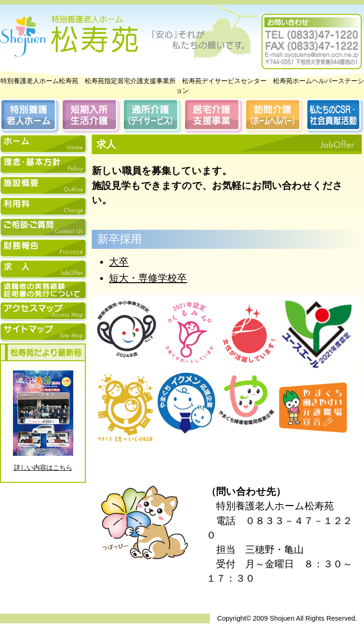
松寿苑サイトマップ (44, 332)
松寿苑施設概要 (44, 186)
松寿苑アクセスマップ (44, 311)
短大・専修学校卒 (148, 278)
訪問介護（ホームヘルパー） (275, 116)
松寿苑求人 (44, 270)
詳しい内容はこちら (43, 467)
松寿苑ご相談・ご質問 (44, 228)
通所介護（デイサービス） (152, 116)
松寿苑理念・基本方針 (44, 165)
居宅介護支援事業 (213, 116)
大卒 (119, 262)
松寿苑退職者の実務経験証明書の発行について (44, 291)
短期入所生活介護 (91, 116)
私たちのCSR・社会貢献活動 (335, 116)
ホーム (44, 144)
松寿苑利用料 (44, 207)
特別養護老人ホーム (30, 116)
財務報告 (44, 249)
